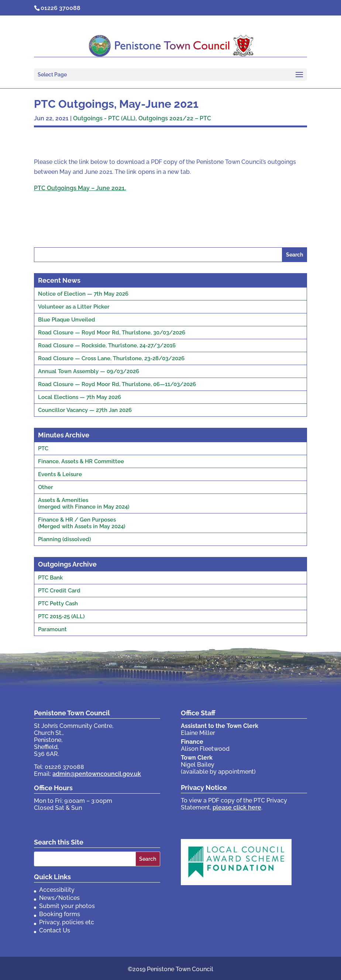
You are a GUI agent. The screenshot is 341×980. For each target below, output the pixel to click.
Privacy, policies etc (67, 922)
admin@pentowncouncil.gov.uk (97, 774)
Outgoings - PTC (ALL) (104, 118)
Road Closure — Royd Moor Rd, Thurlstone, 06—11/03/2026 (117, 384)
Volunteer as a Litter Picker (74, 307)
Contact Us (55, 930)
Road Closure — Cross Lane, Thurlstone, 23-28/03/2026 (111, 358)
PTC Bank (50, 578)
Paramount (52, 629)
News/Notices (59, 898)
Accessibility (57, 890)
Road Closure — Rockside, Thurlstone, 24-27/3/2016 (107, 345)
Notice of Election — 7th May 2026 (83, 294)
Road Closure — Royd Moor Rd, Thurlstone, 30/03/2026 (112, 333)
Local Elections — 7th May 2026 (80, 397)
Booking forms (60, 914)
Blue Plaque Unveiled (67, 320)
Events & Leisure (60, 474)
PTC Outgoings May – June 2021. (80, 188)
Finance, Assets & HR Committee (81, 461)
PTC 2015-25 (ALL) (61, 616)
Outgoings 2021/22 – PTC (175, 118)
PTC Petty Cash (58, 604)
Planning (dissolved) (64, 539)
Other (46, 487)
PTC (43, 448)
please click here (237, 807)
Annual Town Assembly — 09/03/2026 (89, 371)
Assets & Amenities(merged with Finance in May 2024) (84, 503)
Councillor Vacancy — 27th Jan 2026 (85, 410)
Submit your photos (67, 906)
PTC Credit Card (59, 591)
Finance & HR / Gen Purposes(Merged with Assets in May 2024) (82, 523)
